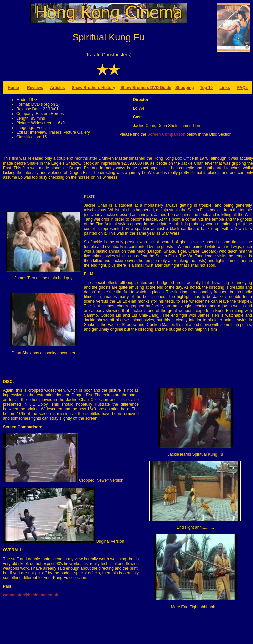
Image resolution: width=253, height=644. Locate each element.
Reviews (35, 88)
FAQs (243, 88)
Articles (57, 88)
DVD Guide (161, 88)
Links (225, 88)
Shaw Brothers (135, 88)
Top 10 (206, 88)
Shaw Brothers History (93, 88)
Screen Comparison (166, 134)
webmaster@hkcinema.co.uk (31, 595)
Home (13, 88)
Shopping (185, 88)
